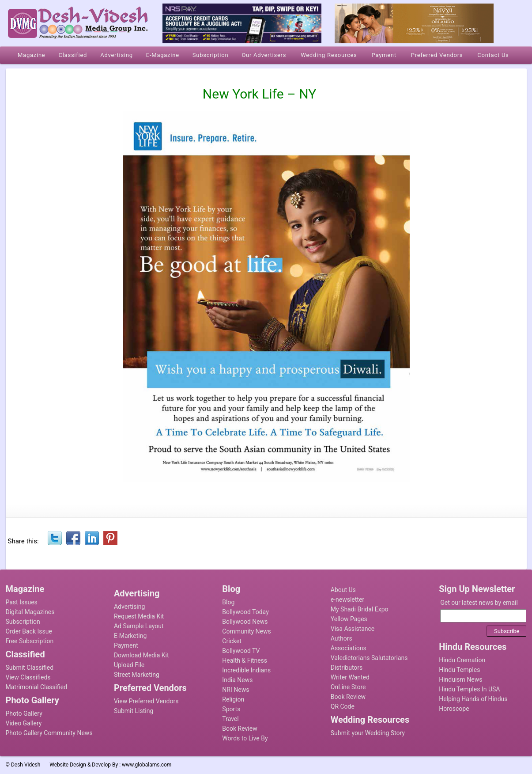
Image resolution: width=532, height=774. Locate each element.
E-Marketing (130, 636)
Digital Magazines (30, 612)
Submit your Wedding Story (368, 733)
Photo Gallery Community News (49, 733)
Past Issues (22, 602)
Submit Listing (134, 711)
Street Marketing (137, 675)
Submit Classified (30, 668)
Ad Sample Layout (139, 626)
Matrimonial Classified (37, 687)
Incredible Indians (246, 670)
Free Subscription (30, 641)
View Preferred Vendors (146, 701)
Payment (126, 645)
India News (237, 680)
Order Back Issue (29, 631)
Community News (246, 631)
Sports (231, 709)
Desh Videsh (26, 765)
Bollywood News (245, 622)
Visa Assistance (353, 629)
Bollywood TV (241, 651)
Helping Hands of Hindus (473, 699)
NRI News (236, 690)
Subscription (23, 622)
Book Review (240, 728)
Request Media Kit (139, 616)
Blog (228, 602)
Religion (233, 699)
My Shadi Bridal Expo (360, 609)
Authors (341, 638)
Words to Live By (245, 738)
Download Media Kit (141, 655)
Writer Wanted (350, 677)
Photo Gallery (24, 713)
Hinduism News (460, 679)
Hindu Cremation (462, 660)
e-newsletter (347, 599)
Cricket (232, 641)
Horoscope (454, 709)
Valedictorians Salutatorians (369, 658)
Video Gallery (24, 723)
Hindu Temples (459, 670)
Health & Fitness (245, 660)
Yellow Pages (349, 619)
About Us (343, 590)
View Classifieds (28, 677)
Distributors (347, 668)
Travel (230, 719)
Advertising (129, 607)
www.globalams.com (147, 765)
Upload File (129, 665)
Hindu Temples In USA (469, 689)
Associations (349, 648)
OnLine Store (348, 687)
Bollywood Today (245, 612)
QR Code (343, 706)
